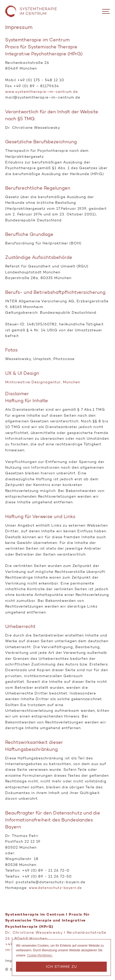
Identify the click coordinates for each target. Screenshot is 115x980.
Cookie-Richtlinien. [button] (40, 955)
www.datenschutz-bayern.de (55, 888)
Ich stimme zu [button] (61, 967)
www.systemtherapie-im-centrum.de (42, 92)
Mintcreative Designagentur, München (43, 382)
